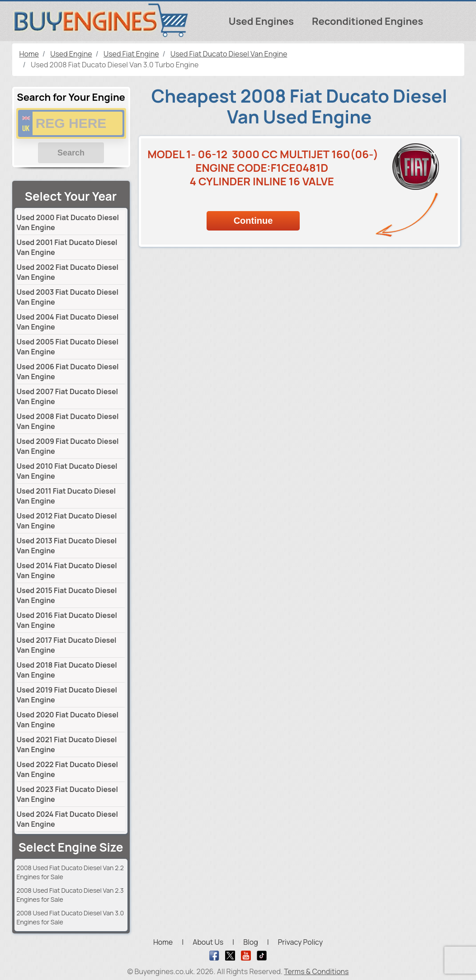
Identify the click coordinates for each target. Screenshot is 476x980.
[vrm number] (71, 123)
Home (163, 942)
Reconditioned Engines (368, 21)
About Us (208, 942)
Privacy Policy (300, 942)
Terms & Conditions (316, 971)
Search (71, 153)
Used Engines (261, 21)
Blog (250, 942)
